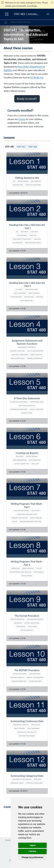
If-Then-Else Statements (19, 402)
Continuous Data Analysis (27, 732)
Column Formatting (19, 681)
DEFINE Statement (35, 681)
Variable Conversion (35, 358)
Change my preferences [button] (32, 857)
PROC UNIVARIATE (33, 728)
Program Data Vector (20, 518)
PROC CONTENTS (34, 293)
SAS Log (15, 522)
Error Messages (28, 568)
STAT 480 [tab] (10, 147)
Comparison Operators (19, 409)
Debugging (36, 511)
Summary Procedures (27, 736)
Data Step (33, 235)
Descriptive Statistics (21, 725)
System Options (16, 297)
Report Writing (32, 456)
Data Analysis (36, 181)
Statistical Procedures (34, 783)
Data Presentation (20, 460)
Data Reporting (35, 674)
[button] (6, 23)
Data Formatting (27, 301)
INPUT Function (36, 355)
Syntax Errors (27, 576)
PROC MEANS (36, 725)
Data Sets (34, 232)
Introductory (18, 185)
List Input (19, 289)
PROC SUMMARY (20, 728)
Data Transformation (35, 351)
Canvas (22, 119)
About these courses (21, 22)
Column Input (22, 235)
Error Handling (36, 518)
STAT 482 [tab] (33, 147)
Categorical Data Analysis (22, 779)
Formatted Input (31, 289)
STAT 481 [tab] (21, 147)
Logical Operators (36, 409)
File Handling (18, 243)
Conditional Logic (37, 402)
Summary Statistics (17, 677)
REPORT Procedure (20, 674)
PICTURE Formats (27, 630)
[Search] (46, 23)
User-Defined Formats (35, 619)
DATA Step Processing (22, 511)
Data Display (21, 627)
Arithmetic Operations (20, 355)
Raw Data (37, 239)
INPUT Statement (20, 293)
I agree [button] (32, 845)
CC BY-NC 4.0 (37, 78)
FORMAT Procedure (17, 619)
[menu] (7, 14)
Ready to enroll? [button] (27, 99)
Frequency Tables (17, 783)
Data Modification (18, 358)
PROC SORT (35, 464)
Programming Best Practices (31, 522)
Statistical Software (33, 185)
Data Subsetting (35, 460)
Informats (18, 623)
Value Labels (32, 627)
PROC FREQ (38, 779)
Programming (23, 181)
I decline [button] (32, 851)
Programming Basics (33, 243)
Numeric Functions (17, 351)
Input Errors (39, 572)
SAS (14, 181)
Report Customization (35, 677)
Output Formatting (22, 464)
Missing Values (27, 413)
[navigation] (39, 23)
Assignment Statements (27, 347)
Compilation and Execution (27, 514)
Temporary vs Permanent (22, 239)
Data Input (25, 232)
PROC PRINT (20, 456)
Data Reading (29, 297)
